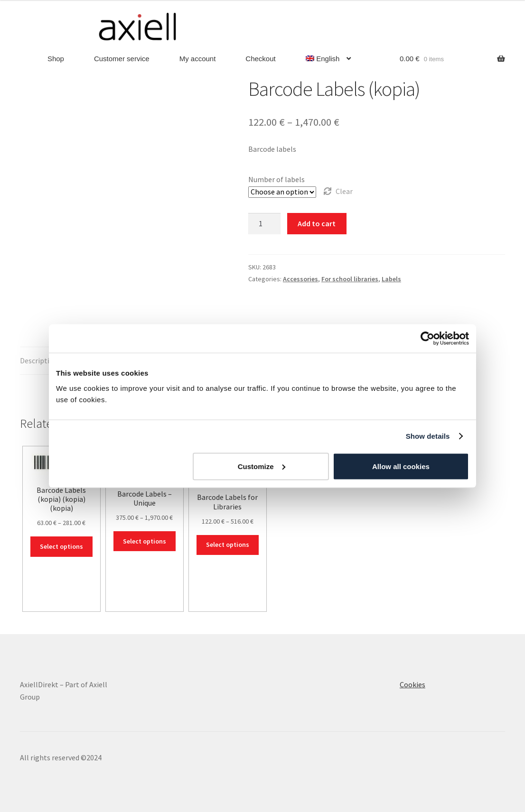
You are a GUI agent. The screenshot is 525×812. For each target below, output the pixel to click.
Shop (56, 59)
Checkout (260, 59)
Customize (262, 466)
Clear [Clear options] (344, 191)
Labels (391, 279)
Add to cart (317, 223)
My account (198, 59)
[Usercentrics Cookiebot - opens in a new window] (427, 339)
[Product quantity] (264, 224)
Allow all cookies (401, 466)
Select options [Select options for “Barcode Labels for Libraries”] (228, 544)
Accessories (300, 279)
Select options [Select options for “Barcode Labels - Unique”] (145, 541)
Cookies (412, 684)
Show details (428, 436)
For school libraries (350, 279)
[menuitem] (328, 59)
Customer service (122, 59)
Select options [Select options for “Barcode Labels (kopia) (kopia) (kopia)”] (61, 546)
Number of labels (277, 179)
